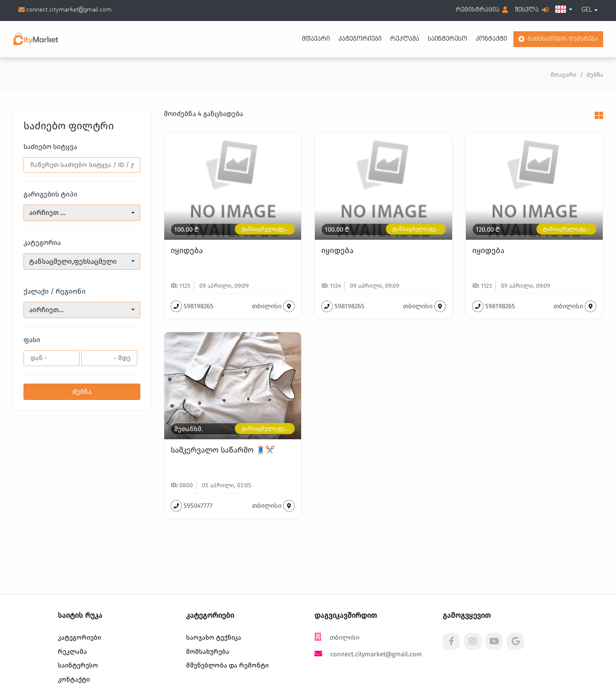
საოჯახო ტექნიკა (214, 637)
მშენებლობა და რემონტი (227, 665)
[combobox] (589, 10)
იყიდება (187, 251)
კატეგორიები (360, 39)
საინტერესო (447, 39)
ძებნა (82, 392)
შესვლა (532, 10)
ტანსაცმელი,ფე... (265, 229)
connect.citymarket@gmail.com (65, 10)
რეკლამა (405, 39)
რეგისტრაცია (482, 10)
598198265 (198, 306)
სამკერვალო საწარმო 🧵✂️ (223, 450)
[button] (564, 10)
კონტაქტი (491, 39)
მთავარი (316, 39)
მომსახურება (208, 652)
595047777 (198, 506)
